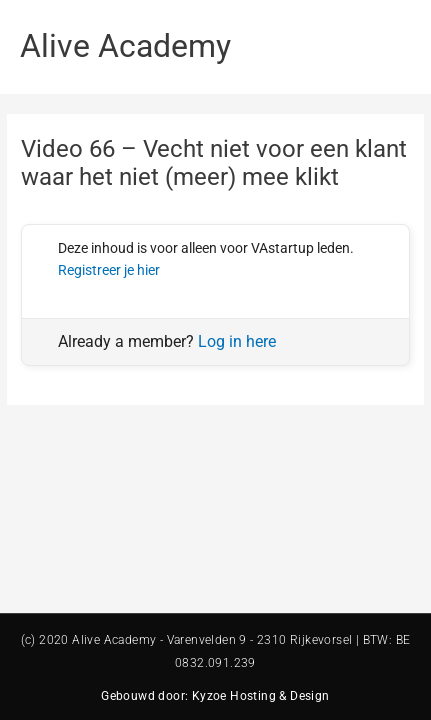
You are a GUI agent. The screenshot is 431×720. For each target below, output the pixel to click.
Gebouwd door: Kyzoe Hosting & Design (215, 696)
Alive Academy (125, 46)
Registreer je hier (109, 270)
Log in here (237, 341)
